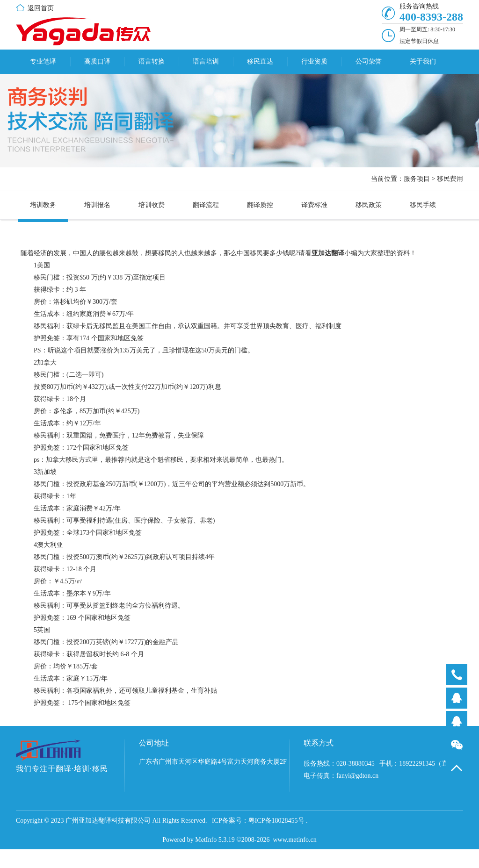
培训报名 (97, 205)
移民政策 (369, 205)
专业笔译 (43, 61)
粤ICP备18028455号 (276, 821)
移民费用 (450, 179)
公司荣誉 (369, 61)
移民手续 (423, 205)
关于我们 (423, 61)
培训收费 (152, 205)
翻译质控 (260, 205)
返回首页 (41, 8)
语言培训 (206, 61)
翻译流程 (206, 205)
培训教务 (43, 205)
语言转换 (152, 61)
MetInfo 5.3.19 (215, 840)
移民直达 (260, 61)
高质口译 (97, 61)
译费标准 (314, 205)
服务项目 (417, 179)
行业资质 (314, 61)
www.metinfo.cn (295, 840)
